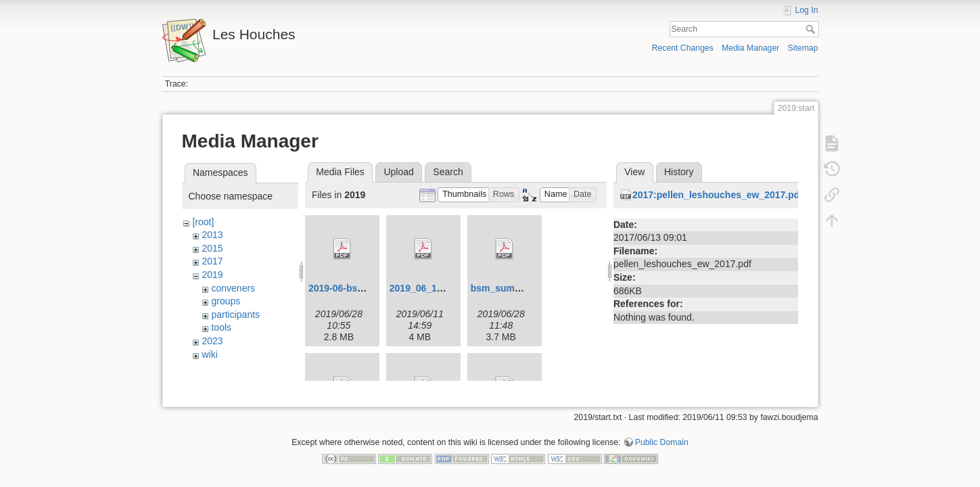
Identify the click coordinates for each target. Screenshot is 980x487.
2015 (212, 248)
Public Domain (662, 437)
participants (235, 315)
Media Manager (750, 48)
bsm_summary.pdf (512, 288)
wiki (209, 354)
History (679, 172)
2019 (212, 275)
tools (221, 327)
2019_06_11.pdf (425, 288)
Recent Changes (683, 48)
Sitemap (803, 48)
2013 (212, 235)
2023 (212, 341)
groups (226, 301)
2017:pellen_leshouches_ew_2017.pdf (718, 195)
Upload (398, 172)
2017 (212, 261)
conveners (233, 288)
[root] (203, 222)
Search (812, 29)
